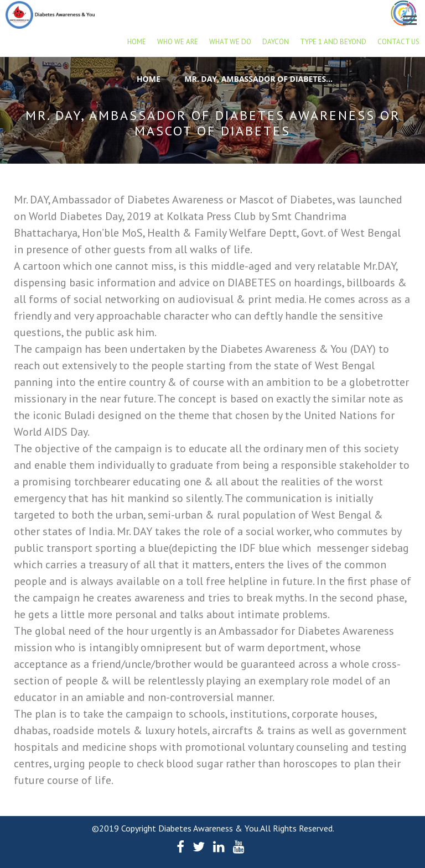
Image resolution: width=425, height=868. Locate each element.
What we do (230, 42)
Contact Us (398, 42)
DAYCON (276, 42)
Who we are (178, 42)
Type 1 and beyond (333, 42)
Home (137, 42)
